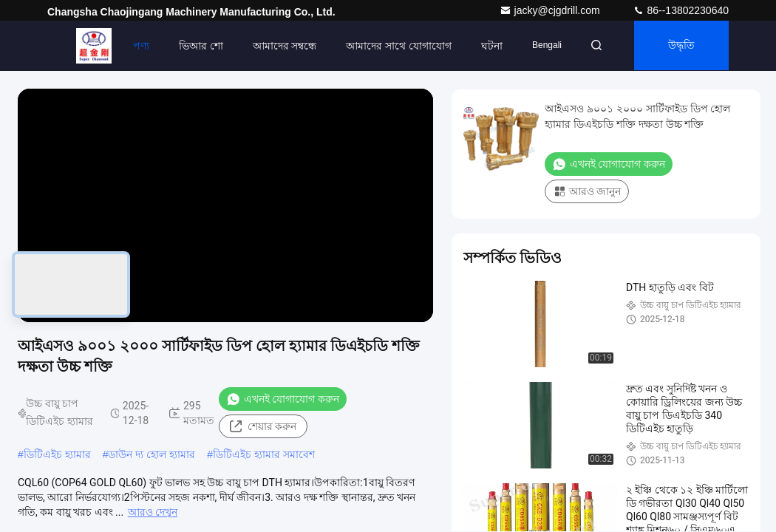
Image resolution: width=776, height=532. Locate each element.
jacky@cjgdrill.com (551, 10)
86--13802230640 (681, 10)
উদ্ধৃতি (680, 46)
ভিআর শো (196, 46)
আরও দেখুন (153, 512)
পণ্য (136, 46)
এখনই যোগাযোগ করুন (283, 399)
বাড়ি (89, 46)
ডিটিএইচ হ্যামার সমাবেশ (264, 454)
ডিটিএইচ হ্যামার (57, 454)
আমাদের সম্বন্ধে (280, 46)
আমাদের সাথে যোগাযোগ (394, 46)
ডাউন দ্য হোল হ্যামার (152, 454)
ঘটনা (487, 46)
